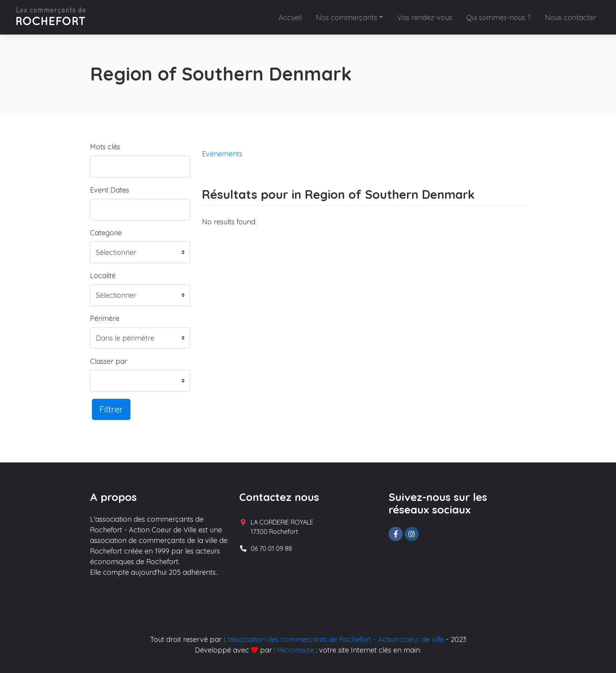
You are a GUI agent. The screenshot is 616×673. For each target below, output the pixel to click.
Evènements (222, 154)
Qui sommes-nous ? (499, 17)
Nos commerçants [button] (346, 17)
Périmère (105, 318)
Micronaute (295, 650)
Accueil (290, 17)
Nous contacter (570, 17)
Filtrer (111, 409)
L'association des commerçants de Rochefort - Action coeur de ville (334, 639)
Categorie (106, 233)
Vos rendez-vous (425, 17)
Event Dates (110, 190)
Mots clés (105, 147)
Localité (103, 276)
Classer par (109, 361)
